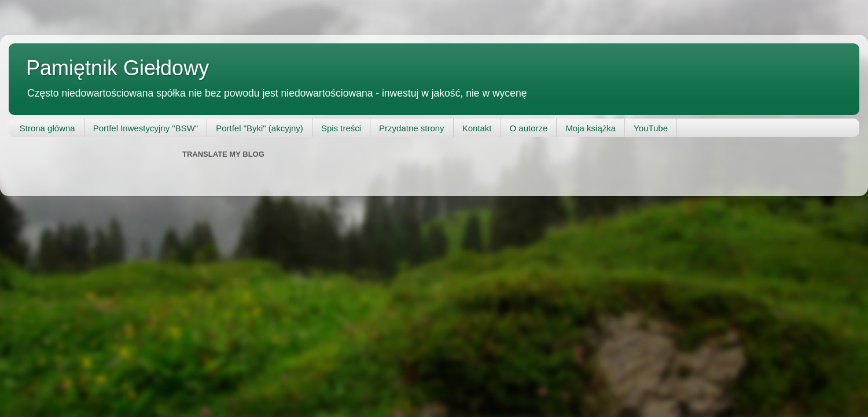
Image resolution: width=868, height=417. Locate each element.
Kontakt (477, 128)
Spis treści (341, 128)
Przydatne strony (412, 128)
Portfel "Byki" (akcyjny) (260, 128)
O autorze (529, 128)
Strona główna (47, 128)
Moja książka (591, 128)
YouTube (651, 128)
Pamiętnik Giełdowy (117, 68)
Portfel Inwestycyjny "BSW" (146, 128)
